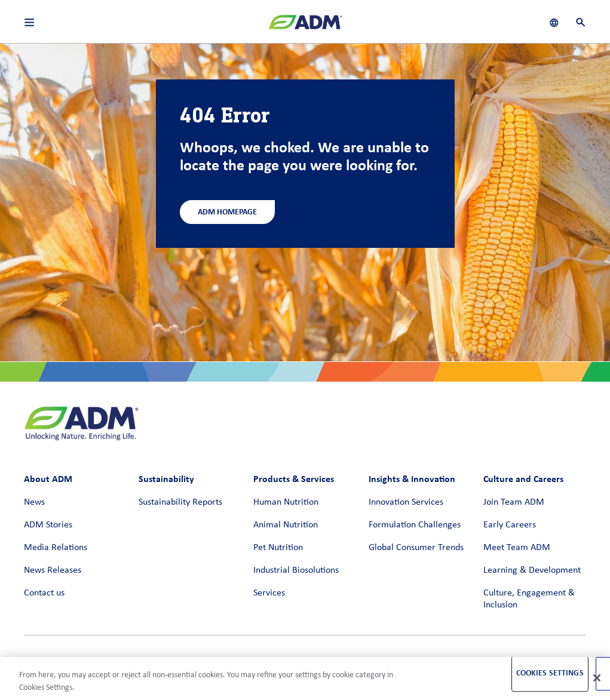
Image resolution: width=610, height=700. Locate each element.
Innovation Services (406, 502)
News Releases (53, 570)
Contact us (44, 593)
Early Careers (510, 525)
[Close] (597, 678)
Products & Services (294, 479)
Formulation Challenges (415, 525)
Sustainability (166, 479)
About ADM (48, 479)
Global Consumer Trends (416, 548)
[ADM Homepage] (305, 27)
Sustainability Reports (180, 502)
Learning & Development (532, 570)
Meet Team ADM (517, 548)
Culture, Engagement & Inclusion (529, 599)
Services (269, 593)
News (34, 502)
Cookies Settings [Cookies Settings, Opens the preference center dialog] (550, 673)
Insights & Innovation (412, 479)
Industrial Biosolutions (296, 570)
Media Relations (56, 548)
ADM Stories (48, 525)
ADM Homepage (227, 212)
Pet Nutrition (278, 548)
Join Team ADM (514, 502)
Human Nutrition (286, 502)
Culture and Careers (523, 479)
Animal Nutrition (286, 525)
